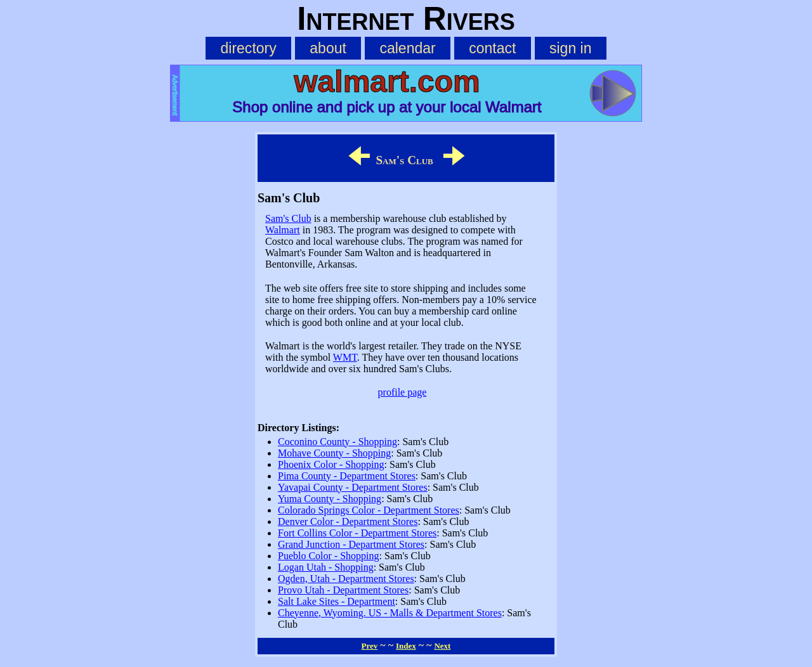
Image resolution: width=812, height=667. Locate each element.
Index (406, 646)
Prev (370, 646)
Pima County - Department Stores (347, 476)
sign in (571, 48)
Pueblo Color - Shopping (329, 556)
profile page (403, 392)
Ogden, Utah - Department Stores (346, 579)
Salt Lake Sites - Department (337, 601)
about (328, 48)
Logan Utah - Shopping (326, 567)
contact (492, 48)
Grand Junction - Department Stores (351, 544)
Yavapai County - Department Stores (353, 487)
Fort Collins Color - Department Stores (357, 533)
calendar (407, 48)
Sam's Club (288, 218)
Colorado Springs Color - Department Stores (369, 510)
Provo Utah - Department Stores (343, 590)
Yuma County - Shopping (330, 499)
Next (442, 646)
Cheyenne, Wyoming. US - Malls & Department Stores (390, 613)
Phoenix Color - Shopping (331, 464)
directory (248, 48)
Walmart (283, 230)
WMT (345, 357)
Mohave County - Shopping (334, 453)
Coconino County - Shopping (337, 442)
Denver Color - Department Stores (348, 521)
